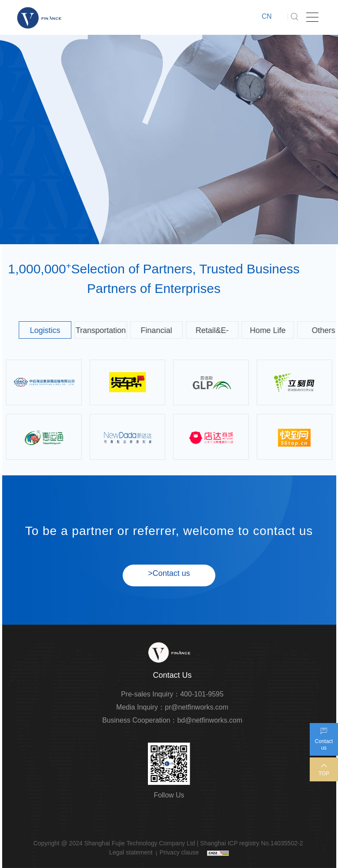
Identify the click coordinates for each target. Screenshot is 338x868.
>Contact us (169, 573)
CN (266, 16)
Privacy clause (179, 852)
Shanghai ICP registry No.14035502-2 (251, 843)
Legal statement (131, 852)
